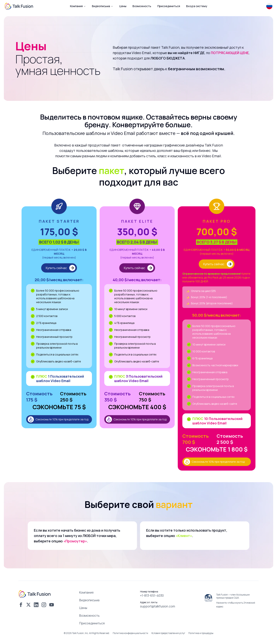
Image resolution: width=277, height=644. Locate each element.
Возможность (89, 616)
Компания (78, 6)
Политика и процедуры (201, 633)
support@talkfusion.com (158, 606)
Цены (83, 608)
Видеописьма (103, 6)
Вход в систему (197, 6)
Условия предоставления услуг (168, 633)
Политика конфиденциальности (130, 633)
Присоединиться (92, 623)
